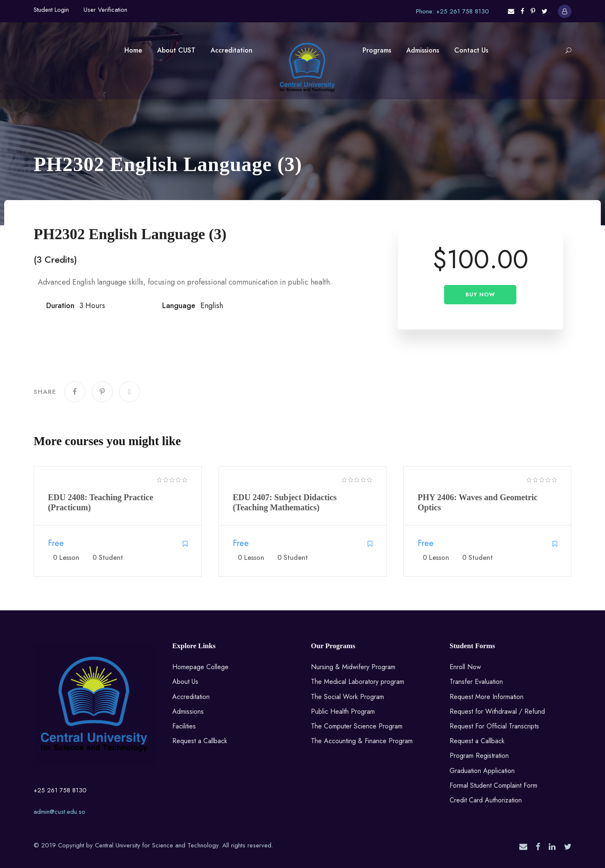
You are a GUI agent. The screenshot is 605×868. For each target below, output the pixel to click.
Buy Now (480, 294)
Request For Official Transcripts (494, 726)
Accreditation (231, 50)
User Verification (105, 10)
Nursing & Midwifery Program (353, 667)
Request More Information (487, 697)
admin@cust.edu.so (59, 812)
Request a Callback (200, 741)
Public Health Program (343, 711)
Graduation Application (482, 771)
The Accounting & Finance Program (362, 741)
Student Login (51, 10)
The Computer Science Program (357, 726)
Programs (377, 50)
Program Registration (479, 756)
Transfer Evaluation (476, 682)
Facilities (184, 726)
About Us (185, 682)
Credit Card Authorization (486, 800)
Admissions (423, 50)
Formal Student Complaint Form (493, 785)
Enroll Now (465, 667)
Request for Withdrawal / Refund (497, 711)
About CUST (176, 50)
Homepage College (200, 667)
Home (133, 50)
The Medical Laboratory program (358, 682)
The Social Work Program (347, 697)
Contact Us (471, 50)
